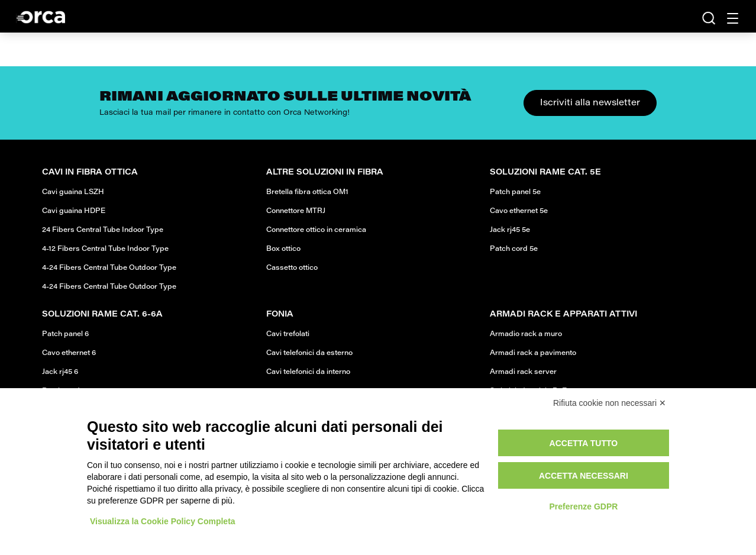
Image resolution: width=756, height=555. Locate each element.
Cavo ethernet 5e (519, 211)
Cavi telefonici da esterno (309, 353)
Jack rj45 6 (60, 372)
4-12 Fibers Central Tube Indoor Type (105, 249)
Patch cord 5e (514, 249)
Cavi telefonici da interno (308, 372)
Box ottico (283, 249)
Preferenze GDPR (583, 506)
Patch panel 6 (65, 334)
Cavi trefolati (288, 334)
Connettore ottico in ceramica (316, 230)
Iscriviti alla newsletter (590, 103)
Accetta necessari (584, 476)
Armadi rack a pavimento (533, 353)
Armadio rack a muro (526, 334)
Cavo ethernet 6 (69, 353)
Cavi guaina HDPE (74, 211)
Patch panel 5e (515, 192)
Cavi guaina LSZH (73, 192)
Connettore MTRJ (296, 211)
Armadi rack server (523, 372)
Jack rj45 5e (510, 230)
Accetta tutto (584, 443)
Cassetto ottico (292, 268)
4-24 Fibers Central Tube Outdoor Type (109, 268)
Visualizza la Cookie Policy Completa (163, 521)
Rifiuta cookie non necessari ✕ (610, 403)
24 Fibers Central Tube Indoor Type (103, 230)
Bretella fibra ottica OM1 (307, 192)
